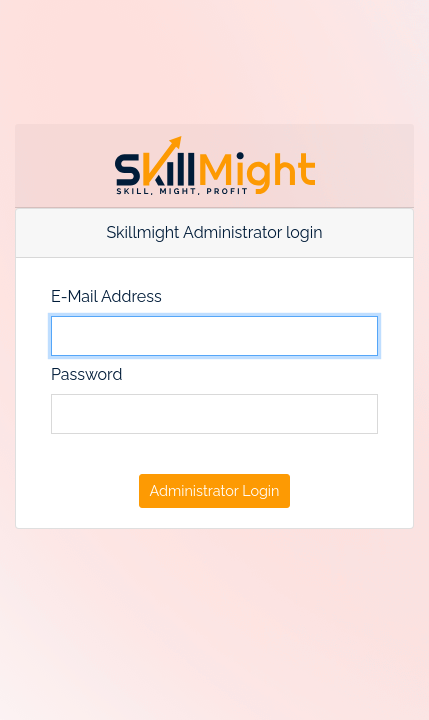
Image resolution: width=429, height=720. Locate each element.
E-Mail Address (106, 296)
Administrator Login (215, 490)
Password (86, 374)
